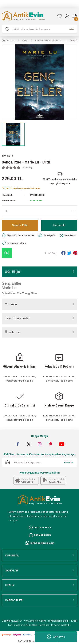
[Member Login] (67, 16)
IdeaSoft (21, 641)
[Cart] (75, 16)
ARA (72, 29)
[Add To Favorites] (14, 243)
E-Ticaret (31, 641)
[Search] (39, 29)
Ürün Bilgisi (13, 272)
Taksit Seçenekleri (18, 318)
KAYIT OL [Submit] (69, 462)
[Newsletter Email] (39, 462)
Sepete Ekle (20, 225)
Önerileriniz (13, 332)
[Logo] (28, 16)
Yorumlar (11, 304)
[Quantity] (39, 211)
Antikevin (56, 637)
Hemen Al (59, 225)
